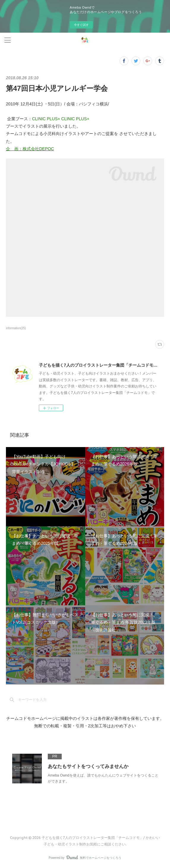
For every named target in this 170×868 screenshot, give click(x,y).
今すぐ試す (81, 25)
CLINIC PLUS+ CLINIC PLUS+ (61, 119)
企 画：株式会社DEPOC (30, 149)
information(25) (16, 328)
